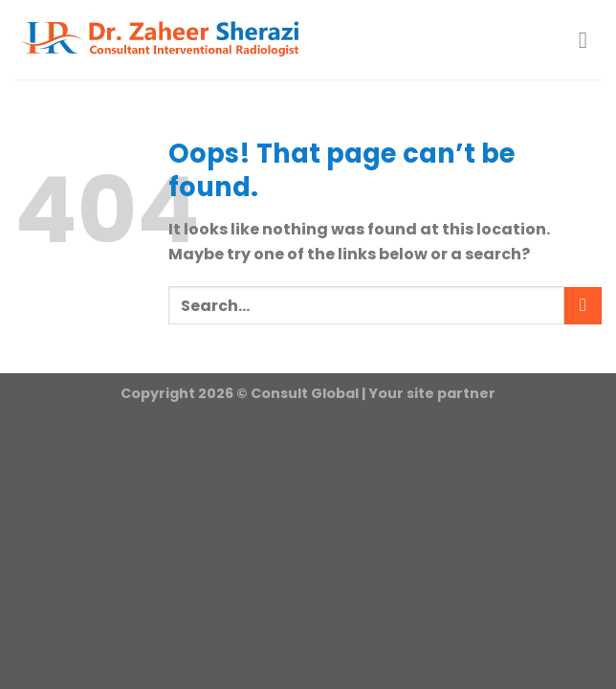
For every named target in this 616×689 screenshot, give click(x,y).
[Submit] (583, 306)
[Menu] (590, 40)
